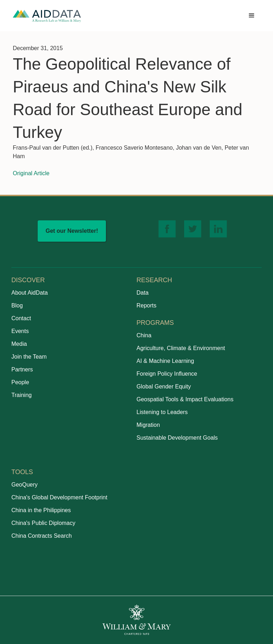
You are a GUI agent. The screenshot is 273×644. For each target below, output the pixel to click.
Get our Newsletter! (72, 231)
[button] (252, 16)
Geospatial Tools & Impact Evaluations (185, 399)
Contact (21, 318)
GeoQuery (25, 485)
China (144, 335)
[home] (47, 16)
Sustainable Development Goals (177, 438)
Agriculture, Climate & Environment (181, 348)
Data (143, 293)
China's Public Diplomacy (43, 523)
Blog (17, 305)
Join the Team (29, 357)
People (20, 382)
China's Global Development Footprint (59, 497)
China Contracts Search (42, 536)
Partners (22, 369)
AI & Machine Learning (165, 361)
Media (19, 344)
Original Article (31, 173)
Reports (146, 305)
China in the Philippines (41, 510)
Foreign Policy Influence (167, 374)
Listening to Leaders (162, 412)
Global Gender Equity (164, 387)
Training (22, 395)
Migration (148, 425)
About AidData (30, 293)
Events (20, 331)
